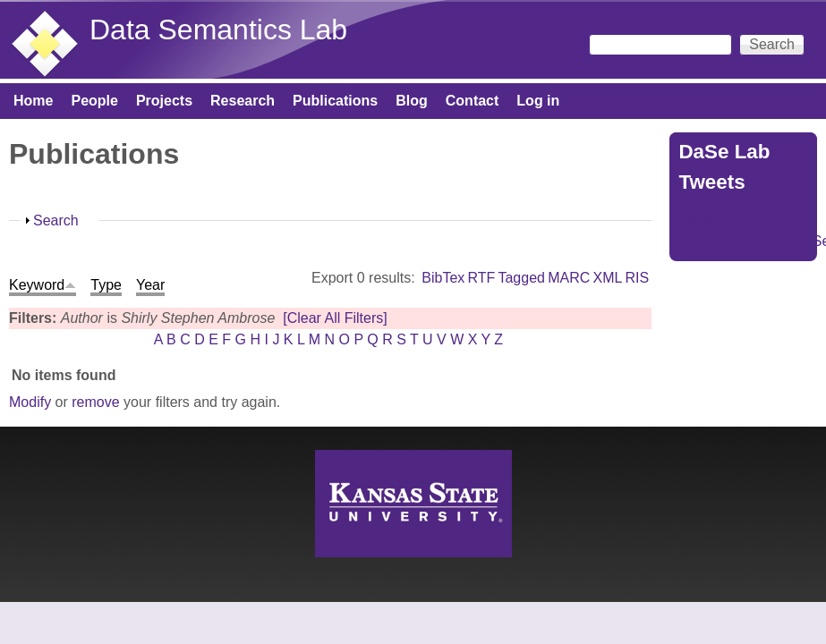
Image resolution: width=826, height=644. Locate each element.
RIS (638, 278)
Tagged (521, 278)
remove (95, 402)
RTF (481, 278)
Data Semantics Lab (218, 30)
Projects (164, 101)
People (94, 101)
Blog (412, 101)
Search (56, 220)
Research (243, 101)
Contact (473, 101)
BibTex (443, 278)
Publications (335, 101)
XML (607, 278)
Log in (538, 101)
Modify (30, 402)
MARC (569, 278)
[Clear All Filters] (335, 318)
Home (33, 101)
